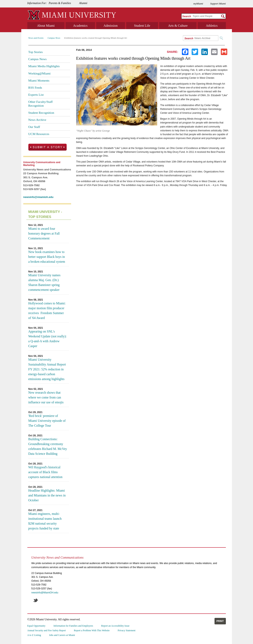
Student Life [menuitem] (142, 26)
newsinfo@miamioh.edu (38, 197)
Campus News (54, 38)
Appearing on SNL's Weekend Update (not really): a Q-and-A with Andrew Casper (48, 339)
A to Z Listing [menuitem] (34, 635)
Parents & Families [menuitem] (60, 3)
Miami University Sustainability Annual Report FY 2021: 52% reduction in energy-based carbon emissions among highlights (47, 369)
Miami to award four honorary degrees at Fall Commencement (44, 233)
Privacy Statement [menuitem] (127, 630)
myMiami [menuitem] (198, 4)
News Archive (37, 120)
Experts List (36, 95)
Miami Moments (39, 80)
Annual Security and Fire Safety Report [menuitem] (47, 630)
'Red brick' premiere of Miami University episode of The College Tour (47, 421)
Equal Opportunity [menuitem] (36, 626)
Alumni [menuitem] (83, 3)
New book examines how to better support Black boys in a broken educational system (47, 257)
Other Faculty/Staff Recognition (41, 104)
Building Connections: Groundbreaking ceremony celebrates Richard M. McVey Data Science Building (48, 446)
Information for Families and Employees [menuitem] (73, 626)
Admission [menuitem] (110, 26)
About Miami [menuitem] (46, 26)
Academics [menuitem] (80, 26)
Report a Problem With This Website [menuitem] (92, 630)
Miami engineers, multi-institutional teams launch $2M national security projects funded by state (45, 521)
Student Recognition (41, 113)
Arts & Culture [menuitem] (178, 26)
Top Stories (36, 52)
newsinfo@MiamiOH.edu (45, 593)
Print (220, 621)
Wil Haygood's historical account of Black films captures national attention (45, 472)
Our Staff (34, 127)
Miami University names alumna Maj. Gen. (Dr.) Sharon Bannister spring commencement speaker (44, 282)
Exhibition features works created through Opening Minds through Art (96, 38)
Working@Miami (39, 73)
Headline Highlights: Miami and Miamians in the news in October (47, 495)
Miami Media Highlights (44, 66)
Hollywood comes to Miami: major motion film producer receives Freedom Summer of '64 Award (47, 311)
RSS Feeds (35, 88)
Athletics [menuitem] (212, 26)
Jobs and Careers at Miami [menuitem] (62, 635)
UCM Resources (39, 134)
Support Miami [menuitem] (218, 4)
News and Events (36, 38)
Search (187, 16)
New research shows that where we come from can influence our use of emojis (46, 397)
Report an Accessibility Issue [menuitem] (115, 626)
